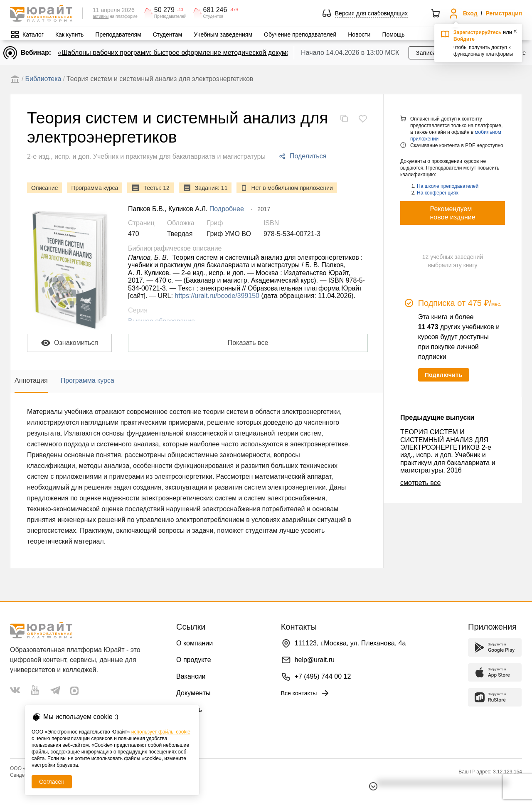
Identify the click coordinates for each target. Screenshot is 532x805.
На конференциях (438, 193)
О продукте (194, 660)
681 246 (215, 10)
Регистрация (504, 13)
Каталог (33, 34)
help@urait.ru (315, 660)
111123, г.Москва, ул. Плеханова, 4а (350, 643)
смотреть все (420, 483)
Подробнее (227, 209)
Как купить (69, 34)
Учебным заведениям (223, 34)
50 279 (164, 10)
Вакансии (191, 676)
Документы (193, 693)
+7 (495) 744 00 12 (323, 676)
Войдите (464, 39)
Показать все (248, 343)
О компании (195, 643)
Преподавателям (118, 34)
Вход (470, 13)
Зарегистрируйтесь (478, 32)
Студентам (168, 34)
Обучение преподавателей (300, 34)
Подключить (444, 375)
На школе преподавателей (448, 186)
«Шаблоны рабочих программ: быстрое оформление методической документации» (187, 53)
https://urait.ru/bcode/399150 (217, 296)
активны (101, 16)
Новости (359, 34)
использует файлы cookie (161, 732)
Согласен (52, 782)
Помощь (393, 34)
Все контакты (306, 693)
